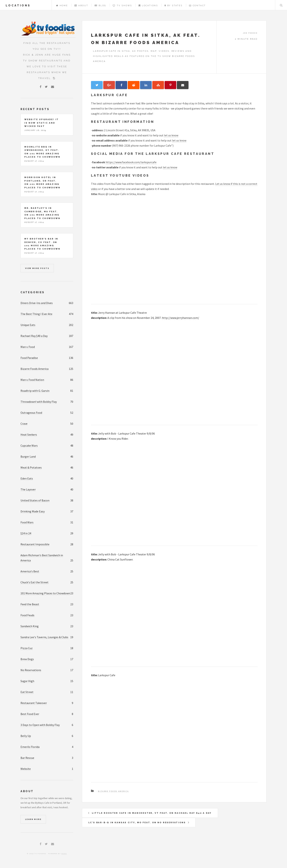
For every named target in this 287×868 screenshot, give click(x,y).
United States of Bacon (35, 500)
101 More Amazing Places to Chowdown (45, 593)
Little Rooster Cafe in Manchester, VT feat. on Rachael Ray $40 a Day (152, 813)
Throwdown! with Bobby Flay (39, 402)
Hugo (64, 854)
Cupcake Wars (29, 446)
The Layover (28, 489)
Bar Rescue (27, 758)
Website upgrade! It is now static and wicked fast (42, 123)
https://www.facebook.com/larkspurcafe (131, 162)
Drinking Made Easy (33, 511)
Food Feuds (27, 615)
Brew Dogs (27, 659)
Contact (197, 5)
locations (18, 5)
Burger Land (28, 456)
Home (62, 5)
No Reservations (31, 670)
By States (174, 5)
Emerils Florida (30, 747)
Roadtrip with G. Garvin (35, 391)
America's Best (30, 571)
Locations (148, 5)
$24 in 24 (26, 533)
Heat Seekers (29, 435)
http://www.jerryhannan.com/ (180, 318)
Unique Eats (28, 325)
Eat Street (27, 692)
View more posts (37, 268)
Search (281, 5)
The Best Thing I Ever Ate (36, 314)
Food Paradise (29, 358)
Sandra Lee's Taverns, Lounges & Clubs (44, 637)
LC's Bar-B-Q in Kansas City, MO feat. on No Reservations (137, 822)
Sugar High (27, 681)
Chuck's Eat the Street (35, 582)
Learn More (33, 819)
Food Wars (27, 522)
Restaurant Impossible (35, 544)
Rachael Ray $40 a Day (34, 336)
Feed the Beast (30, 604)
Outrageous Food (31, 413)
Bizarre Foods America (113, 791)
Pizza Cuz (27, 648)
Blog (100, 5)
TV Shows (122, 5)
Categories (33, 292)
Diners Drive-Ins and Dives (37, 303)
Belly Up (26, 736)
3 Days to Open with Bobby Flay (40, 725)
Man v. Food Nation (32, 380)
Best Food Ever (30, 714)
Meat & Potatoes (31, 467)
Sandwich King (30, 626)
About (81, 5)
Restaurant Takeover (34, 703)
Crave (24, 424)
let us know (171, 135)
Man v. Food (28, 347)
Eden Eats (27, 478)
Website (26, 769)
